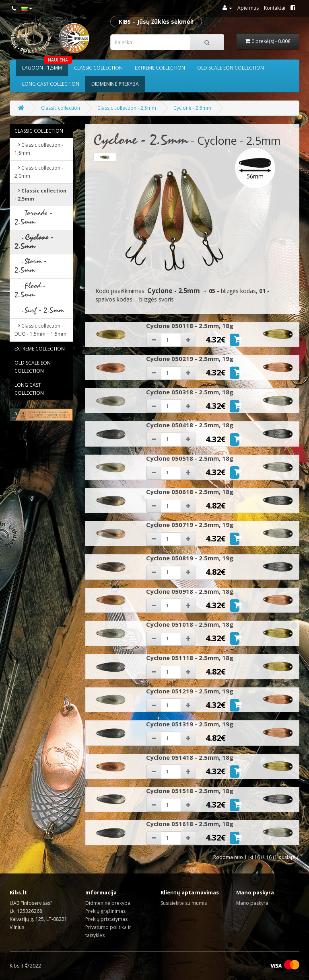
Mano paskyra (252, 903)
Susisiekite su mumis (184, 903)
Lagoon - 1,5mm (45, 66)
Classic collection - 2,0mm (39, 172)
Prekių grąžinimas (105, 911)
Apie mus (248, 8)
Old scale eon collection (231, 68)
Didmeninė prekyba (115, 84)
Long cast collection (51, 84)
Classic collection (98, 68)
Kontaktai (275, 8)
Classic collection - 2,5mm (127, 108)
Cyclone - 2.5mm (192, 108)
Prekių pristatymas (106, 919)
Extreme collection (160, 68)
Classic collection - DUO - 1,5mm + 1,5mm (40, 330)
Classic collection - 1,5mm (39, 149)
